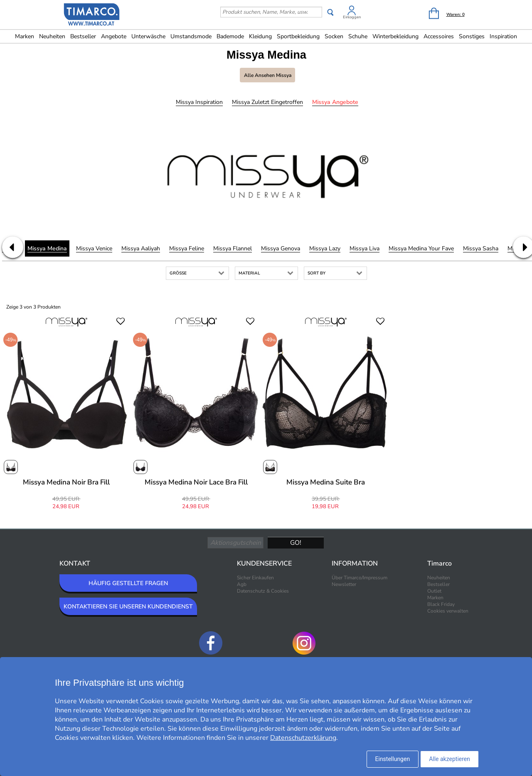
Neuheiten (52, 36)
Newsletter (344, 584)
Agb (242, 584)
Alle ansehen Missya (268, 75)
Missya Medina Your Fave (421, 248)
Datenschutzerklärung (303, 738)
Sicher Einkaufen (255, 578)
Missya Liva (365, 248)
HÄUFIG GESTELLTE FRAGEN (128, 583)
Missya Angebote (335, 102)
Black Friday (441, 604)
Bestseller (83, 36)
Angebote (114, 36)
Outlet (434, 591)
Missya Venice (94, 248)
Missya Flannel (233, 248)
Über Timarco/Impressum (360, 578)
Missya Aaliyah (141, 248)
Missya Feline (187, 248)
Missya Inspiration (199, 102)
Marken (25, 36)
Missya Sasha (481, 248)
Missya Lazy (325, 248)
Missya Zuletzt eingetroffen (267, 102)
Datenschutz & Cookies (263, 591)
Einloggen (352, 17)
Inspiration (503, 36)
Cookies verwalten (448, 611)
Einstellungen (393, 759)
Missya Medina (47, 248)
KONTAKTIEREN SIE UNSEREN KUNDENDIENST (128, 607)
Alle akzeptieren (449, 759)
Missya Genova (281, 248)
